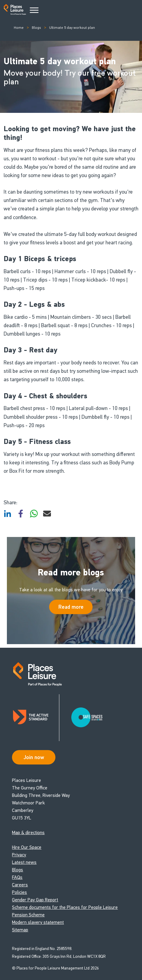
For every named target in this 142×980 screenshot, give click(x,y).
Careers (20, 885)
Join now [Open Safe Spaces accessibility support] (34, 757)
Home (19, 28)
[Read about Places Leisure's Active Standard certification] (36, 718)
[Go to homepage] (15, 11)
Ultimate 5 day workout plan (72, 28)
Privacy (19, 855)
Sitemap (20, 930)
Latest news (24, 862)
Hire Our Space (27, 847)
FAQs (17, 877)
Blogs (36, 28)
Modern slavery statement (38, 922)
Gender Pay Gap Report (35, 900)
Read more (71, 607)
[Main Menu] (34, 11)
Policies (19, 892)
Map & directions (28, 832)
